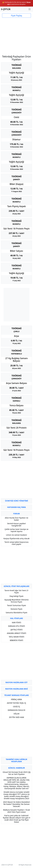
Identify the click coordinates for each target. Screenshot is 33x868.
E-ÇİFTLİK (6, 9)
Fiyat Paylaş (16, 16)
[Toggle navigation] (30, 9)
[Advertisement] (16, 35)
